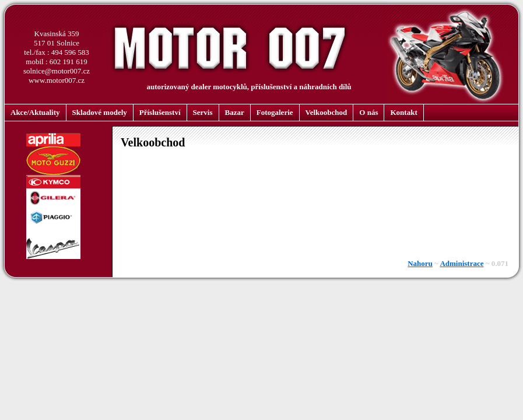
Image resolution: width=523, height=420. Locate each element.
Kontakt (403, 112)
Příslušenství (160, 112)
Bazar (235, 112)
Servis (203, 112)
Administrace (461, 263)
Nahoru (420, 263)
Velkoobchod (327, 112)
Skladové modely (100, 112)
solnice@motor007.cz (57, 71)
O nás (368, 112)
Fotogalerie (275, 112)
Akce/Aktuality (35, 112)
